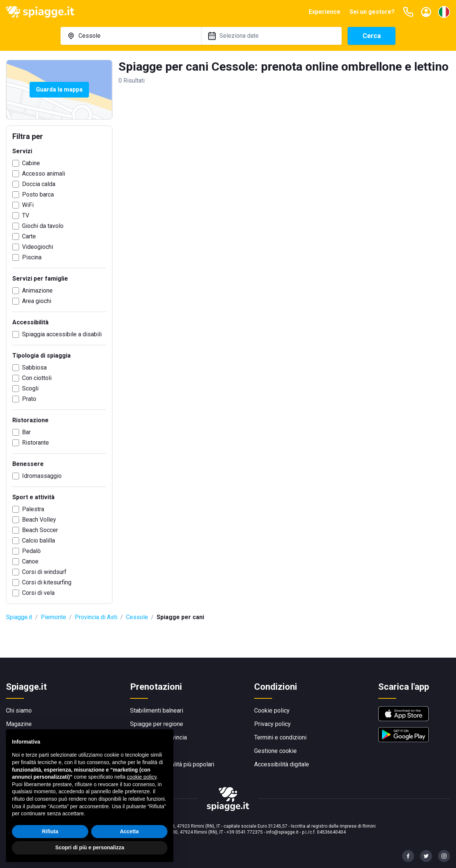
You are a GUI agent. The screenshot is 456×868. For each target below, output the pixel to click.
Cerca (372, 36)
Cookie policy (272, 711)
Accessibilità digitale (282, 764)
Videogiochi (38, 247)
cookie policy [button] (141, 777)
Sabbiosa (34, 367)
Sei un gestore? (372, 12)
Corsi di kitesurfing (47, 582)
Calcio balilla (38, 540)
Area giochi (37, 301)
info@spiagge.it (282, 832)
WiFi (28, 205)
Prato (29, 399)
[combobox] (131, 36)
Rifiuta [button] (50, 831)
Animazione (37, 291)
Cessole (137, 617)
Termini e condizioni (280, 737)
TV (26, 215)
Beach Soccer (40, 530)
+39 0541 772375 (245, 832)
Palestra (33, 509)
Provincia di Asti (96, 617)
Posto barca (38, 194)
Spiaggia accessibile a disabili (62, 334)
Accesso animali (44, 174)
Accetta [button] (130, 831)
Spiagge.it (19, 617)
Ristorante (36, 443)
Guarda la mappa (59, 89)
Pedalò (31, 551)
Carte (29, 236)
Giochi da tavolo (43, 226)
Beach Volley (39, 520)
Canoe (30, 561)
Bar (26, 432)
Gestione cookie (275, 751)
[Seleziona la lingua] (444, 12)
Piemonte (53, 617)
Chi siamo (19, 711)
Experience (325, 12)
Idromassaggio (42, 476)
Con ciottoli (37, 378)
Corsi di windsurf (44, 572)
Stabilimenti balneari (157, 711)
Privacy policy (272, 724)
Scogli (30, 388)
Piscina (32, 257)
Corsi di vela (38, 593)
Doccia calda (39, 184)
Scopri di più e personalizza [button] (90, 847)
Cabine (31, 163)
